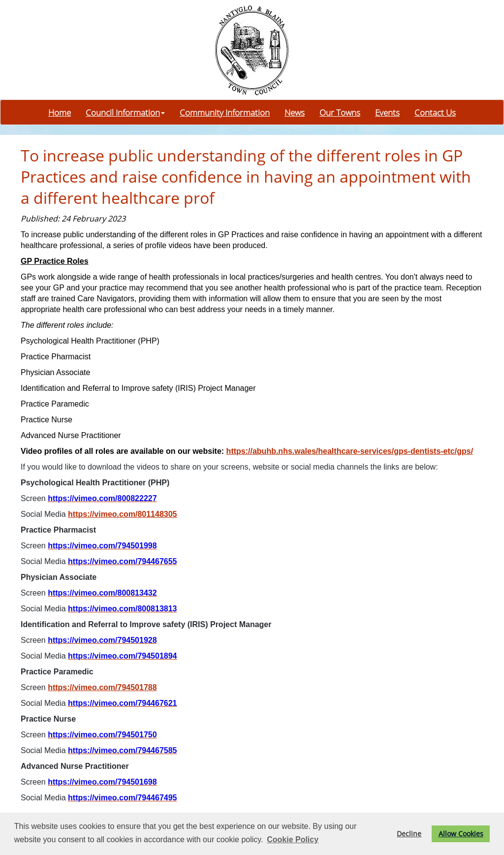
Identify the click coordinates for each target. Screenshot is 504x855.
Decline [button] (409, 834)
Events (387, 112)
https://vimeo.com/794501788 (102, 687)
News (295, 112)
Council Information (125, 112)
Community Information (225, 112)
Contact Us (435, 112)
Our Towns (340, 112)
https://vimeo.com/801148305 (122, 514)
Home (60, 112)
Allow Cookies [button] (461, 834)
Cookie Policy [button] (293, 839)
